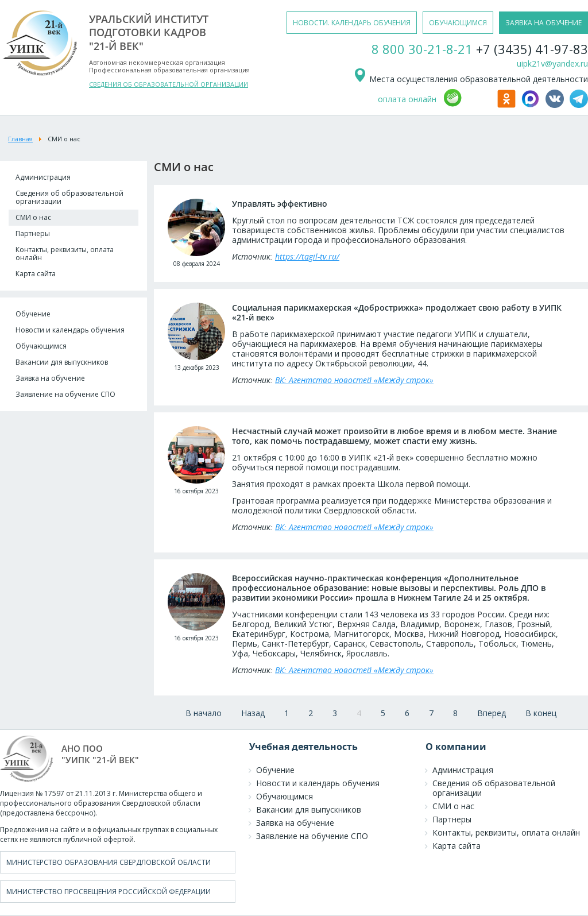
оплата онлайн (407, 99)
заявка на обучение (543, 23)
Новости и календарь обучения (70, 330)
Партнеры (33, 233)
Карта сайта (36, 274)
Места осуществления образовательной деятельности (471, 79)
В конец (541, 713)
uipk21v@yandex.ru (552, 63)
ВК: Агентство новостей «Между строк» (354, 380)
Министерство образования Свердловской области (109, 862)
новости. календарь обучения (352, 23)
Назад (253, 713)
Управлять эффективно (280, 204)
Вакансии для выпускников (62, 362)
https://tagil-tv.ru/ (307, 256)
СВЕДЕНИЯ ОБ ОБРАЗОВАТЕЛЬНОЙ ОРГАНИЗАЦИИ (169, 84)
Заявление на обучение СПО (65, 394)
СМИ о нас (33, 217)
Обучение (33, 314)
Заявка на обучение (50, 378)
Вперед (492, 713)
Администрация (43, 177)
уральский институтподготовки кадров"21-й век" (149, 32)
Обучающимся (41, 346)
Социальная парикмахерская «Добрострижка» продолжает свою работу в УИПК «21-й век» (397, 312)
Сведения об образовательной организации (69, 197)
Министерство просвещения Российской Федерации (109, 892)
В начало (204, 713)
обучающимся (458, 23)
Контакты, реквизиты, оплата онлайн (65, 254)
